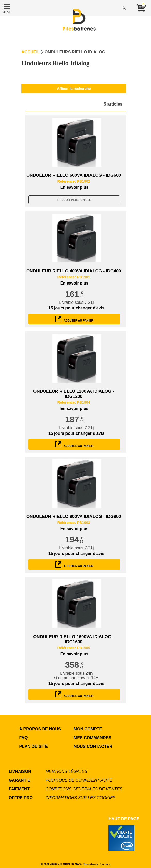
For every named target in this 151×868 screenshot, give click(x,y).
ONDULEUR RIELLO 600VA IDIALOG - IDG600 (74, 175)
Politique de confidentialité (79, 780)
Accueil (31, 52)
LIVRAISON (20, 772)
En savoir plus (74, 187)
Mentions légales (66, 772)
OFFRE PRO (21, 798)
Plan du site (34, 746)
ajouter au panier (74, 319)
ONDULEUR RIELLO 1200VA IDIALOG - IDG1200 (74, 394)
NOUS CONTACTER (93, 746)
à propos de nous (40, 729)
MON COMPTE (88, 729)
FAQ (24, 738)
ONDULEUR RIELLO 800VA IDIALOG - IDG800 (74, 517)
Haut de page (124, 819)
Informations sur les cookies (81, 798)
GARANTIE (20, 780)
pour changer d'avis (76, 308)
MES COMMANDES (93, 738)
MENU (7, 8)
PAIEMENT (19, 789)
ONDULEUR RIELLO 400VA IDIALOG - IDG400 (74, 271)
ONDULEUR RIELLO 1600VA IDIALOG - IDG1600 (74, 639)
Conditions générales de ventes (84, 789)
